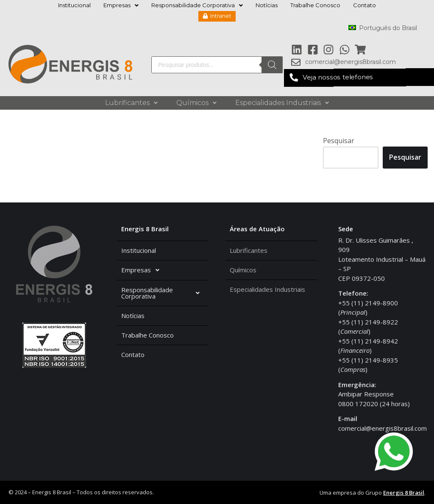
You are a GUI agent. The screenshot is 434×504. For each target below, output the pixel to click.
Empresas (121, 5)
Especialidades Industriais (282, 103)
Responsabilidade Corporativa (197, 5)
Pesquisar (339, 141)
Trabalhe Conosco (315, 5)
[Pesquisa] (272, 65)
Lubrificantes (131, 103)
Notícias (267, 5)
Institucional (74, 5)
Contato (364, 5)
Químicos (196, 103)
